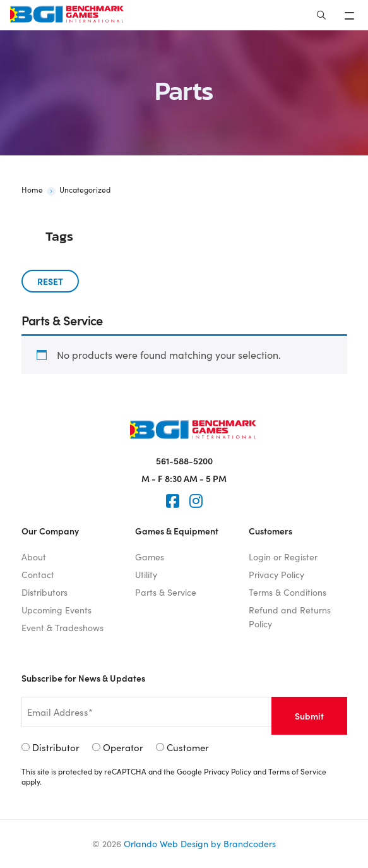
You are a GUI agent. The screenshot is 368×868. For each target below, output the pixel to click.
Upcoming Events (56, 610)
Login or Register (283, 557)
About (34, 557)
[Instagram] (196, 501)
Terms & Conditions (288, 592)
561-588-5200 (184, 461)
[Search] (321, 15)
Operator (123, 747)
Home (32, 190)
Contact (38, 575)
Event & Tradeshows (62, 628)
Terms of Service (297, 771)
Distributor (56, 747)
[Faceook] (173, 501)
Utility (146, 575)
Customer (188, 747)
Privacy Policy (276, 575)
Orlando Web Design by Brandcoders (200, 844)
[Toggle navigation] (351, 15)
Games (150, 557)
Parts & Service (166, 592)
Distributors (45, 592)
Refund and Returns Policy (290, 617)
